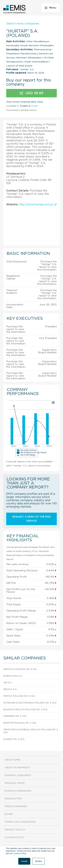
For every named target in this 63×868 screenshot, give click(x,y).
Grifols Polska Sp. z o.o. (20, 669)
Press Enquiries (16, 806)
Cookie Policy (14, 837)
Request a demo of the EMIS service (32, 519)
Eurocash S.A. (13, 676)
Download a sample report (21, 110)
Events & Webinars (18, 791)
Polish (35, 106)
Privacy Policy (15, 830)
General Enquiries (18, 775)
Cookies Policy (19, 853)
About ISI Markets (17, 768)
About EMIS (12, 760)
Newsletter (13, 799)
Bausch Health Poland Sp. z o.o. (26, 710)
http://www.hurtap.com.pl (38, 205)
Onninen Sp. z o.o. (15, 716)
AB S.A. (8, 683)
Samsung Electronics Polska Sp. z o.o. (30, 703)
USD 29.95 (32, 93)
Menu (50, 8)
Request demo (15, 783)
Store (9, 814)
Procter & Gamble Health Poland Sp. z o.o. (31, 731)
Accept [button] (24, 861)
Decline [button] (38, 861)
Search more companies (23, 24)
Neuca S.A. (10, 689)
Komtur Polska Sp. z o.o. (20, 723)
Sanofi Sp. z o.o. (14, 739)
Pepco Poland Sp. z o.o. (19, 696)
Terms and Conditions (20, 822)
